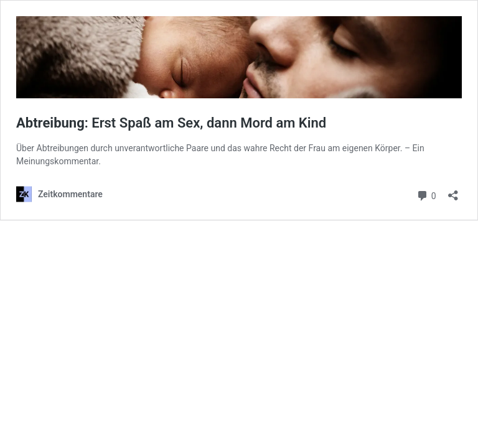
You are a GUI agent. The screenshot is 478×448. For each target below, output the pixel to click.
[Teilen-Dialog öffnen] (453, 191)
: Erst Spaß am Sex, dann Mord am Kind (171, 123)
